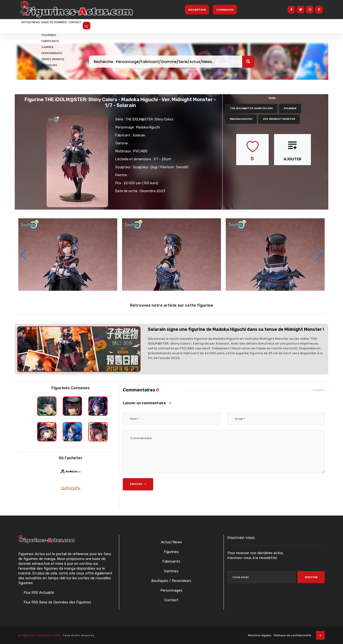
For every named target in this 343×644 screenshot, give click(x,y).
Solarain (139, 135)
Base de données (72, 26)
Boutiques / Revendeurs (171, 581)
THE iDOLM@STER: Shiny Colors (149, 119)
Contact (104, 26)
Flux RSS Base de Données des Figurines (57, 602)
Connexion (225, 10)
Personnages (171, 590)
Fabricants (171, 561)
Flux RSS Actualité (38, 593)
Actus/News (36, 26)
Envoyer (138, 484)
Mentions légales (260, 635)
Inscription (197, 10)
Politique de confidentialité (292, 635)
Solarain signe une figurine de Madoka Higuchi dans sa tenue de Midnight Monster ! (236, 329)
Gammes (171, 571)
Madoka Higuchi (148, 127)
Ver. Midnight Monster (279, 119)
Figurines (171, 552)
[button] (319, 255)
